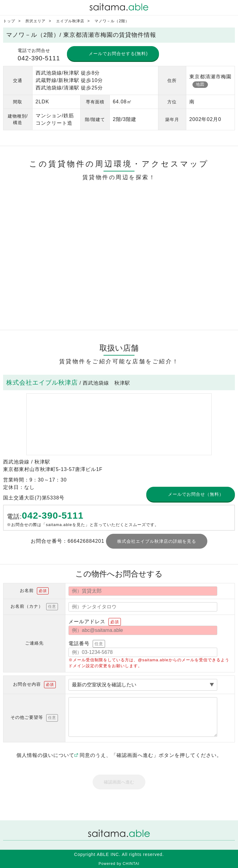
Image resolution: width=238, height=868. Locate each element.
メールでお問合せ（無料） (196, 494)
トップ (9, 21)
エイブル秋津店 (70, 21)
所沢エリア (35, 21)
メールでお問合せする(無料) (118, 54)
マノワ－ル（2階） (112, 21)
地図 (200, 84)
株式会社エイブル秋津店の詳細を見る (157, 541)
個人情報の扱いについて (47, 755)
